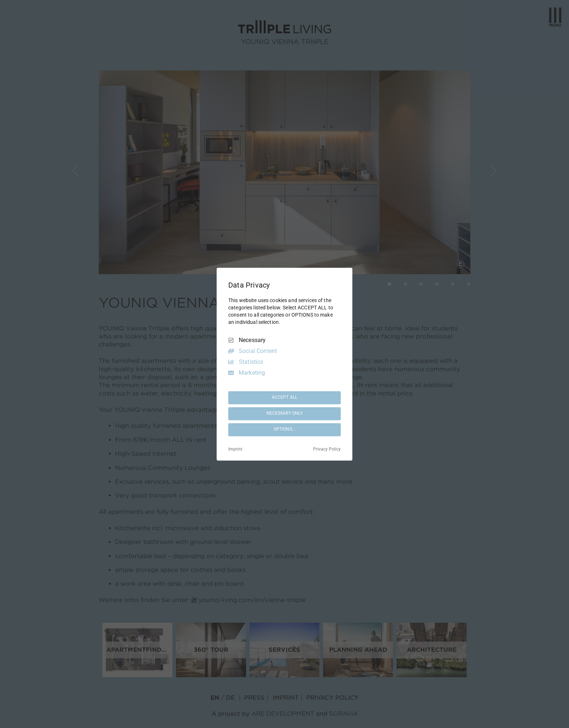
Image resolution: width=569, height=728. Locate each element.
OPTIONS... (284, 430)
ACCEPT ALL (284, 398)
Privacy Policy (327, 449)
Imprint (235, 449)
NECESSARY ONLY (285, 414)
